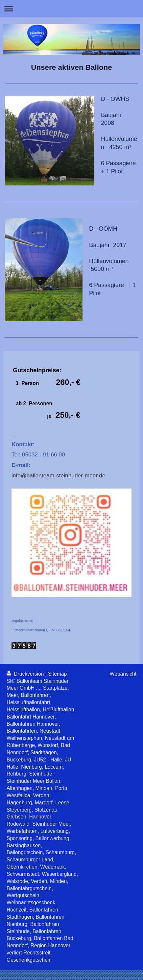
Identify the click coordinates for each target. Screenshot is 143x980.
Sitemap (57, 674)
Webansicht (123, 674)
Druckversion (26, 674)
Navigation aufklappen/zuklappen (71, 9)
